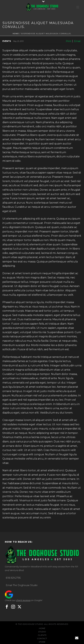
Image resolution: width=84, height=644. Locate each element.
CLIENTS (42, 635)
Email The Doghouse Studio (22, 585)
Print (69, 41)
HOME (42, 628)
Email (77, 41)
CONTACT (42, 638)
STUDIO (42, 632)
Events (7, 41)
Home (16, 34)
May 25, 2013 (18, 41)
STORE (42, 642)
